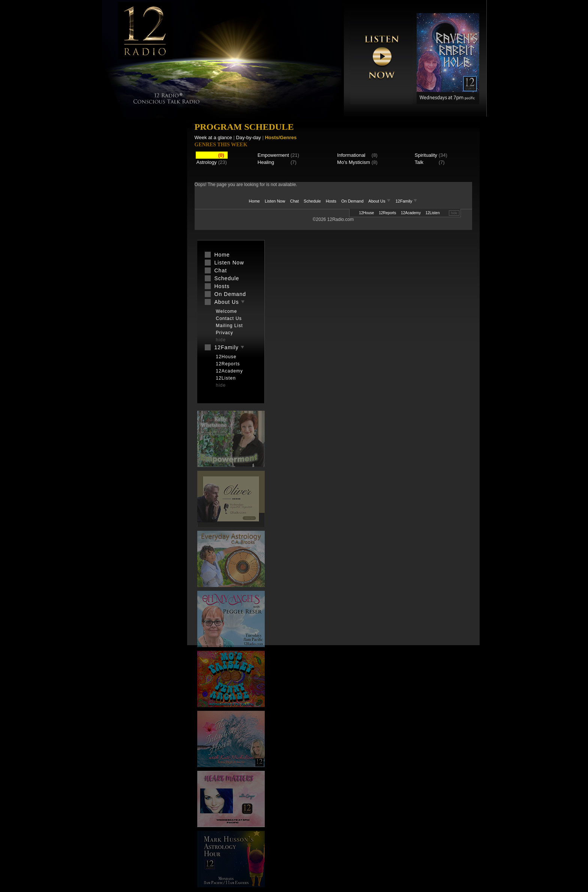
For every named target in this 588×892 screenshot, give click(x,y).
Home (254, 201)
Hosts (331, 201)
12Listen (433, 213)
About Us (380, 201)
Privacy (225, 333)
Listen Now (275, 201)
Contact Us (229, 318)
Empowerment (273, 155)
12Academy (411, 213)
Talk (419, 162)
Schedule (312, 201)
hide (454, 213)
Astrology (207, 162)
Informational (351, 155)
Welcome (227, 311)
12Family (407, 201)
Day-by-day (248, 137)
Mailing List (229, 326)
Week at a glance (213, 137)
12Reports (387, 213)
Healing (266, 162)
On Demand (352, 201)
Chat (295, 201)
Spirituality (426, 155)
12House (366, 213)
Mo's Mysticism (354, 162)
